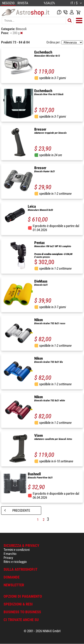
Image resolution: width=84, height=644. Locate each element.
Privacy (8, 558)
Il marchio (10, 554)
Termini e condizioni (17, 550)
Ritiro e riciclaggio (15, 562)
